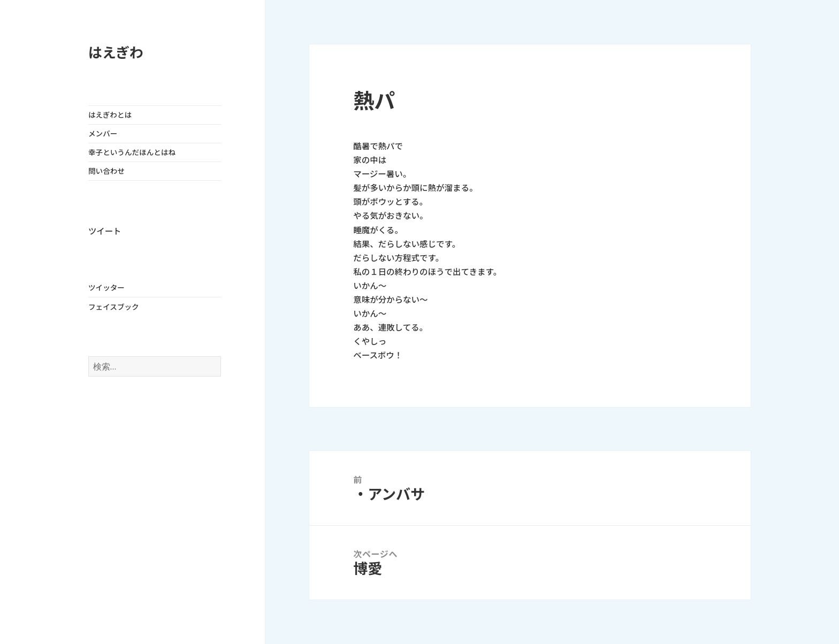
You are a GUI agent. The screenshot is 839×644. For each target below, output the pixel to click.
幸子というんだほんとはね (132, 152)
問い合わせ (106, 171)
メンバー (103, 134)
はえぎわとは (110, 115)
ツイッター (106, 288)
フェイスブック (114, 307)
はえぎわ (116, 53)
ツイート (105, 231)
